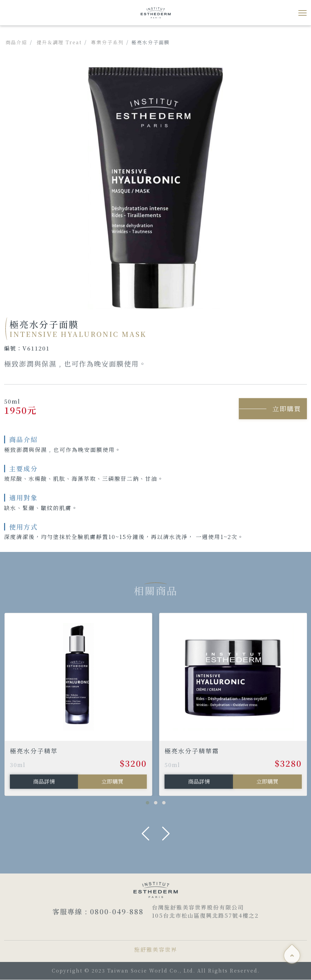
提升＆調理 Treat (59, 42)
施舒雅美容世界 (156, 950)
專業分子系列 (107, 42)
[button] (147, 803)
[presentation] (145, 834)
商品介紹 (16, 42)
